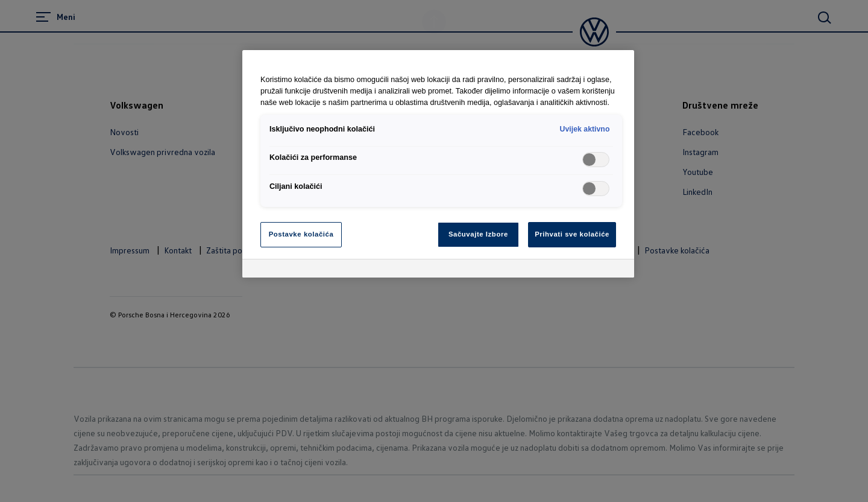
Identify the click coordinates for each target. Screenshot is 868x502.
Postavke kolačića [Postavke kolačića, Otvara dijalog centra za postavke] (301, 234)
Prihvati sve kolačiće (572, 234)
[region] (438, 164)
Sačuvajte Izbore (478, 234)
